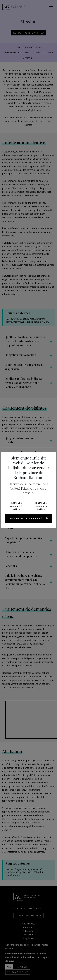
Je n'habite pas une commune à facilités (28, 518)
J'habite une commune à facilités (16, 506)
